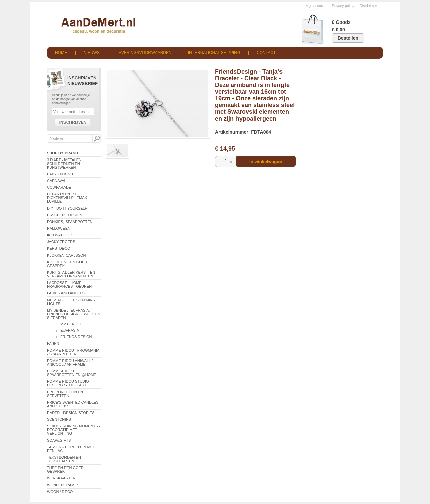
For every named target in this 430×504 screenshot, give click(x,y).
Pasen (53, 343)
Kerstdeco (58, 248)
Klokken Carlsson (67, 255)
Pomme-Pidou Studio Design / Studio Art (68, 383)
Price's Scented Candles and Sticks (73, 404)
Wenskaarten (61, 478)
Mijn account (316, 6)
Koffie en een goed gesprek (67, 264)
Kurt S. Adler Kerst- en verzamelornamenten (71, 274)
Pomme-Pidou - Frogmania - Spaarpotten (73, 352)
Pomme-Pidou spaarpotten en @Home (72, 373)
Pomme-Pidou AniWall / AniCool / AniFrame (70, 362)
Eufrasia (70, 330)
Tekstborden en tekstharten (64, 459)
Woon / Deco (60, 492)
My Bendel (71, 324)
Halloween (59, 228)
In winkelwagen (266, 161)
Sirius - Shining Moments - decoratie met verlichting (74, 430)
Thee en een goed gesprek (65, 470)
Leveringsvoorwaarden (144, 53)
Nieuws (92, 53)
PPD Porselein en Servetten (65, 394)
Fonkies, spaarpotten (70, 222)
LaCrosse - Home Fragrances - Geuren (69, 285)
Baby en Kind (60, 174)
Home (61, 53)
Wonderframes (63, 485)
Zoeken (96, 139)
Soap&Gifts (59, 440)
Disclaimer (368, 6)
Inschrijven (73, 122)
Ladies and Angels (66, 293)
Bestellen (348, 38)
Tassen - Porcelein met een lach (71, 449)
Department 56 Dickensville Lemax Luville (67, 198)
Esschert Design (65, 215)
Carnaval (57, 181)
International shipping (214, 53)
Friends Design (76, 337)
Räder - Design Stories (71, 413)
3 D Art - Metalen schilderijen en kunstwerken (64, 164)
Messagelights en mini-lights (71, 302)
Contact (266, 53)
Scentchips (59, 419)
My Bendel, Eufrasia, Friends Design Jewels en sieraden (74, 314)
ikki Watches (60, 235)
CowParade (59, 187)
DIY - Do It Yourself (67, 208)
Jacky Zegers (61, 242)
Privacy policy (343, 6)
